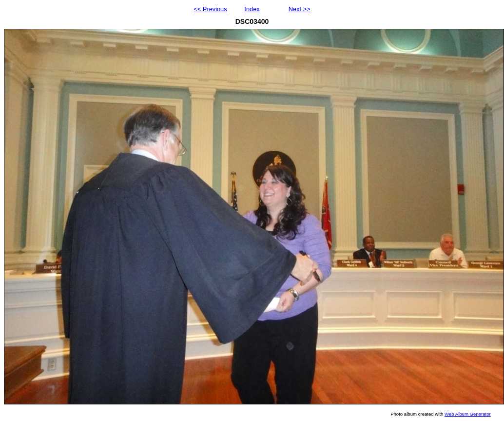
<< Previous (210, 9)
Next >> (300, 9)
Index (252, 9)
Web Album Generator (468, 414)
